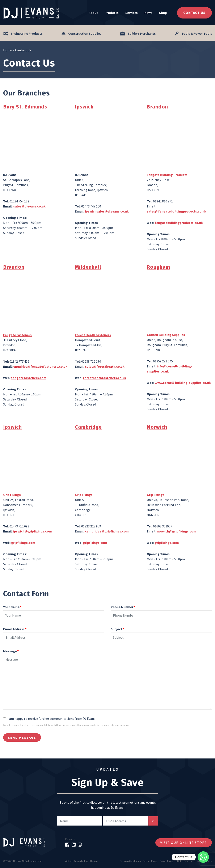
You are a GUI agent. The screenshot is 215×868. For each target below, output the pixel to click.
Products (112, 13)
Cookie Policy (166, 861)
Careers (188, 861)
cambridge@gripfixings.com (107, 531)
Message (11, 651)
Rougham (158, 267)
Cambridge (88, 427)
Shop (163, 13)
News (148, 13)
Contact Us (194, 13)
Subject (117, 629)
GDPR (178, 861)
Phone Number (123, 607)
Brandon (157, 107)
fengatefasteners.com (29, 378)
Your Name (12, 607)
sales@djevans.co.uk (29, 206)
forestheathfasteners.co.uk (105, 378)
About (93, 13)
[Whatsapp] (203, 857)
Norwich (157, 427)
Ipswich (84, 107)
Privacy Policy (150, 861)
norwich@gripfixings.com (177, 531)
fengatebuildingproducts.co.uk (179, 223)
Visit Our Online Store (184, 843)
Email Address (15, 629)
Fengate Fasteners (17, 335)
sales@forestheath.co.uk (105, 366)
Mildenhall (88, 267)
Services (131, 13)
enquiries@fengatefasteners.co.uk (40, 366)
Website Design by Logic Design (81, 861)
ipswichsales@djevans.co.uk (107, 211)
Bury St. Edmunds (25, 107)
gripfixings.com (23, 543)
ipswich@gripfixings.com (33, 531)
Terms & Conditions (130, 861)
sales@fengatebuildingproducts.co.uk (176, 211)
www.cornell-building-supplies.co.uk (183, 383)
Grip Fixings (12, 495)
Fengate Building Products (167, 175)
